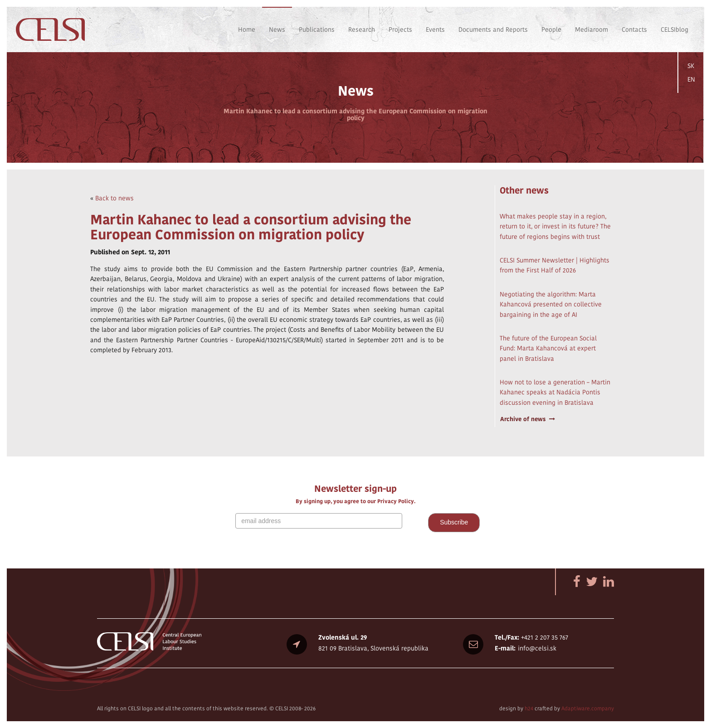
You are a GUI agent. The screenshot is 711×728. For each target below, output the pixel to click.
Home (247, 29)
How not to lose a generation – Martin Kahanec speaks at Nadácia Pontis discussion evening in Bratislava (555, 392)
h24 (529, 708)
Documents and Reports (493, 29)
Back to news (114, 198)
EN (691, 79)
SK (691, 66)
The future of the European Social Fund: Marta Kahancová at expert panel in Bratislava (548, 348)
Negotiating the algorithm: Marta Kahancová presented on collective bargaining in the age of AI (551, 304)
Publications (317, 29)
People (551, 29)
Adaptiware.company (588, 708)
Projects (400, 29)
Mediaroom (592, 29)
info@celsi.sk (537, 648)
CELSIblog (674, 29)
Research (362, 29)
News (277, 29)
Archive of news (528, 419)
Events (435, 29)
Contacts (634, 29)
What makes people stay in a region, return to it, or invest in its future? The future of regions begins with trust (555, 226)
